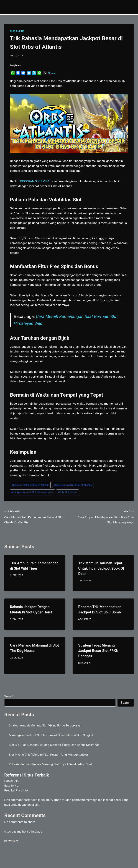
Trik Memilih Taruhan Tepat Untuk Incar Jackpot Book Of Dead (101, 568)
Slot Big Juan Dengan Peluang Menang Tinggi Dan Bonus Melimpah (54, 745)
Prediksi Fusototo (16, 790)
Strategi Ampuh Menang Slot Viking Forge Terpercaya (45, 725)
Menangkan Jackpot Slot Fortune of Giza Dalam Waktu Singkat (51, 735)
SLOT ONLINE (17, 31)
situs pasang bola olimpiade (23, 832)
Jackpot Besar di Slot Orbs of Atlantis (32, 492)
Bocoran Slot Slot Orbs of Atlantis (30, 485)
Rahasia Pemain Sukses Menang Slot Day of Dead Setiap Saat (50, 764)
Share (52, 73)
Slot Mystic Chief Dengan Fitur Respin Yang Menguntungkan (49, 755)
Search (9, 696)
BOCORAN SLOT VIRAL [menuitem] (36, 181)
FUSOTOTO (12, 781)
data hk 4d (11, 786)
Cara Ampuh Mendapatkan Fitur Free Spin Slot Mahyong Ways (103, 516)
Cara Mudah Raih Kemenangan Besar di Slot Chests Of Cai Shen (35, 516)
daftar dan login (34, 800)
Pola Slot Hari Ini (67, 492)
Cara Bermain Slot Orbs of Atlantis (73, 485)
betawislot (11, 841)
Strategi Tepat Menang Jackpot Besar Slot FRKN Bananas (98, 651)
